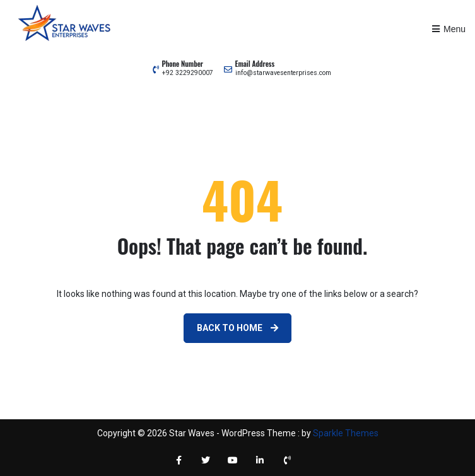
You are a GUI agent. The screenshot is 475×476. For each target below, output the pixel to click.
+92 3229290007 (188, 73)
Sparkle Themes (346, 433)
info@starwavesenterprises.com (283, 73)
